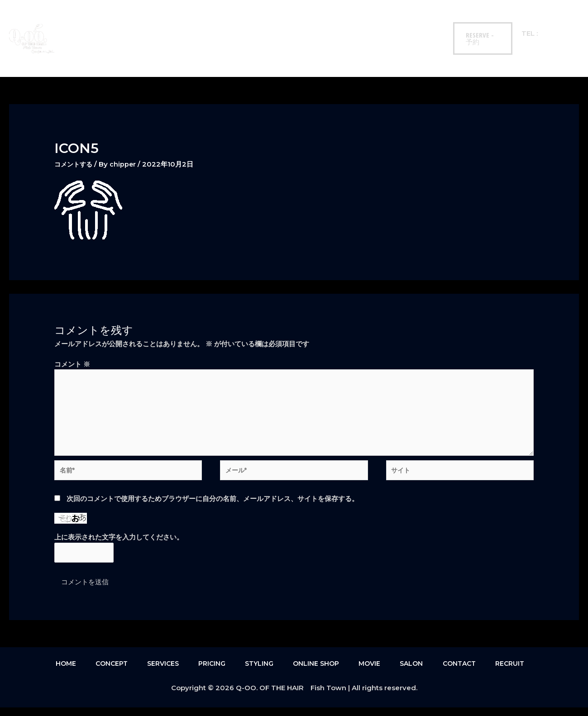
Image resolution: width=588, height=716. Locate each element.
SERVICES (161, 22)
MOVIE (337, 22)
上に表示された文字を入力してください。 (119, 545)
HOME (80, 22)
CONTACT (413, 22)
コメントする (75, 164)
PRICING (202, 22)
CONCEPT (118, 22)
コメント (72, 364)
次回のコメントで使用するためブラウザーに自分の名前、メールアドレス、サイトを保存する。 (213, 506)
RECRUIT (83, 54)
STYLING (243, 22)
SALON (373, 22)
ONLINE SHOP (292, 22)
